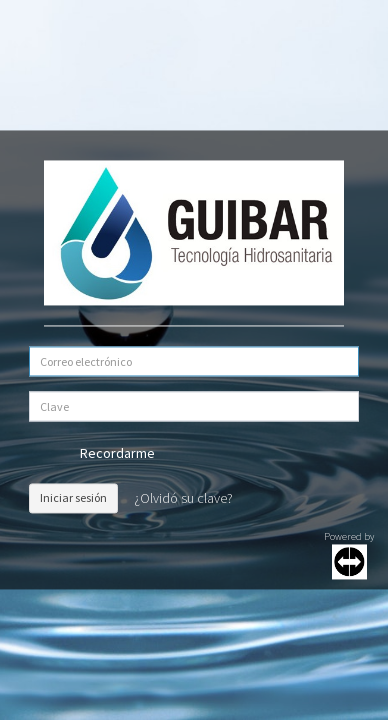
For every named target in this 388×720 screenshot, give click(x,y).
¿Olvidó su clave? (183, 498)
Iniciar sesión (73, 497)
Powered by (349, 554)
